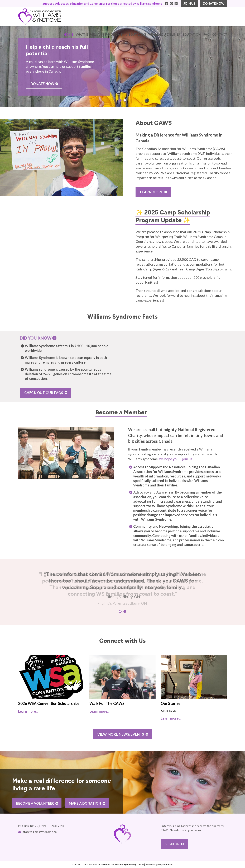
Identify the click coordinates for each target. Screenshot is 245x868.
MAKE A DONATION (85, 803)
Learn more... (28, 711)
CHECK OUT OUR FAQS (44, 393)
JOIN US (189, 3)
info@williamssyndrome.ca (39, 832)
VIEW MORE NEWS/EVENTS (121, 734)
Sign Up (172, 844)
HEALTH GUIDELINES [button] (164, 34)
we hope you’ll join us (176, 459)
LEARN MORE (152, 192)
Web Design (152, 864)
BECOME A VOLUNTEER (35, 803)
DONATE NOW (214, 3)
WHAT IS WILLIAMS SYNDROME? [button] (100, 34)
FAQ (206, 34)
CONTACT (220, 34)
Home (68, 34)
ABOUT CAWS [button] (136, 34)
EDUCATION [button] (191, 34)
